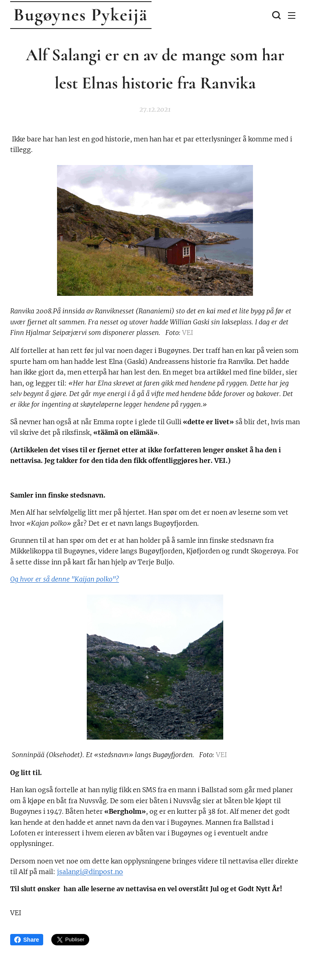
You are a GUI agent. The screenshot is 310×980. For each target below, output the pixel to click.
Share (27, 940)
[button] (275, 15)
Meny (292, 15)
